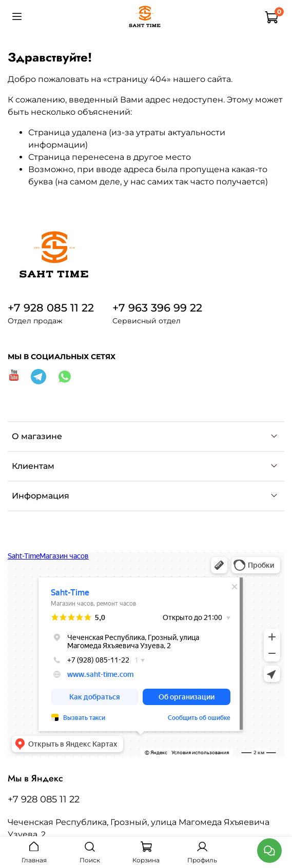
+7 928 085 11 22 (51, 308)
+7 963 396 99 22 (157, 308)
